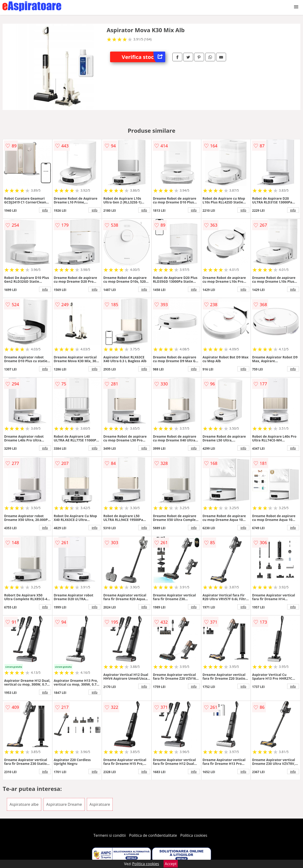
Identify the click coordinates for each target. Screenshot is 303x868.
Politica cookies (194, 835)
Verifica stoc (143, 57)
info (45, 210)
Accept (171, 864)
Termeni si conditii (110, 835)
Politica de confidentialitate (153, 835)
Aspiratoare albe (24, 804)
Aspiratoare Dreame (64, 804)
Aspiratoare (100, 804)
